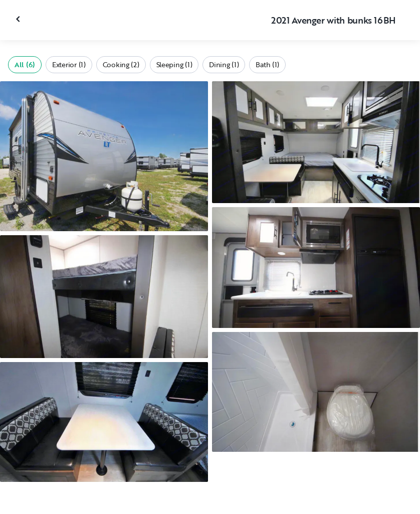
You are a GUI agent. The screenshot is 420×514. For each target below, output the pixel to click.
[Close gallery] (19, 19)
